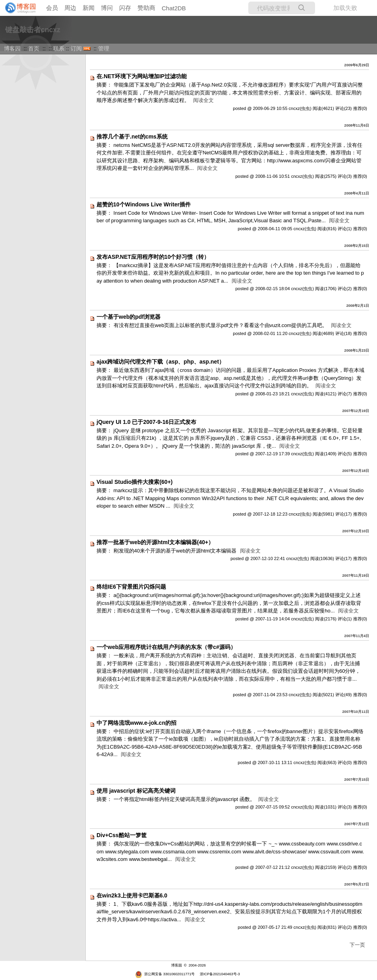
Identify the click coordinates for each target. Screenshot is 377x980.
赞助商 (146, 8)
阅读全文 (203, 100)
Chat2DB (174, 8)
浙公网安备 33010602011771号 (165, 974)
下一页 (357, 945)
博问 (107, 8)
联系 (59, 48)
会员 (52, 8)
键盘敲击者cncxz (33, 30)
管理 (104, 48)
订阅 (76, 48)
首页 (34, 48)
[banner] (18, 8)
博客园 (12, 48)
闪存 (125, 8)
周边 (70, 8)
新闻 (89, 8)
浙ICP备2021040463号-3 (220, 974)
